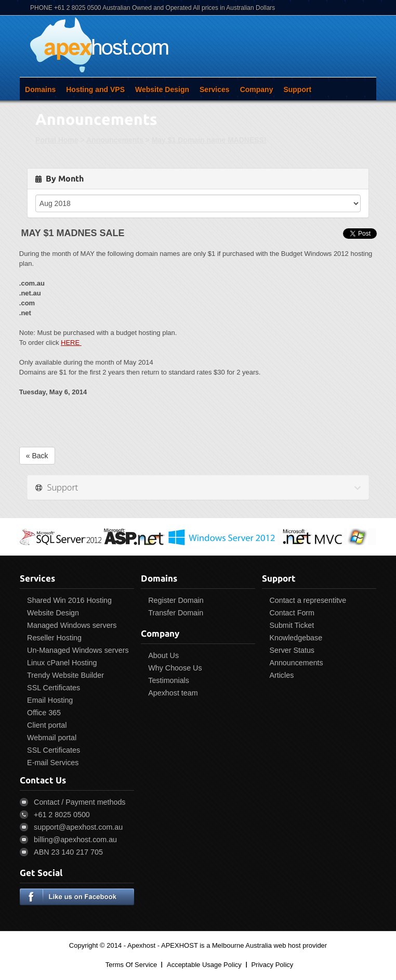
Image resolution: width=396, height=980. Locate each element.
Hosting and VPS (95, 89)
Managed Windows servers (72, 625)
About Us (163, 655)
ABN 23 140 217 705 (68, 852)
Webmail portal (52, 738)
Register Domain (176, 600)
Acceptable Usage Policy (204, 965)
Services (215, 89)
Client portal (47, 725)
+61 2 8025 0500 (62, 815)
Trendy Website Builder (65, 675)
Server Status (292, 650)
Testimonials (169, 680)
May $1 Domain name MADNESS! (209, 140)
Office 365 (44, 713)
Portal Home (57, 140)
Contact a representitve (308, 600)
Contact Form (292, 613)
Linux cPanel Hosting (62, 663)
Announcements (115, 140)
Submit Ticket (292, 625)
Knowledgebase (296, 638)
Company (257, 89)
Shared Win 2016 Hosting (69, 600)
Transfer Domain (176, 613)
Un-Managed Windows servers (78, 650)
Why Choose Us (175, 668)
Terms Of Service (131, 965)
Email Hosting (50, 700)
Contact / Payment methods (80, 802)
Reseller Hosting (54, 638)
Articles (281, 675)
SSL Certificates (54, 688)
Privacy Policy (272, 965)
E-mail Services (53, 763)
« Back (37, 456)
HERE (71, 343)
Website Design (162, 89)
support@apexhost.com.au (78, 827)
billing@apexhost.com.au (75, 840)
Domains (40, 89)
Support (297, 89)
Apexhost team (173, 693)
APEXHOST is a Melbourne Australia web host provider (244, 945)
